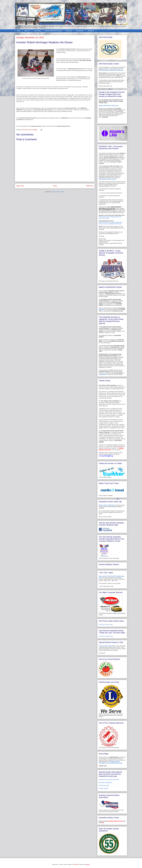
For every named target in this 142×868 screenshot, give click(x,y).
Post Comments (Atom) (58, 192)
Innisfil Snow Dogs (104, 785)
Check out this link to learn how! (109, 106)
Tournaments (80, 31)
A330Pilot (76, 864)
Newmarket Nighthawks (105, 783)
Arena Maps (37, 31)
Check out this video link (106, 646)
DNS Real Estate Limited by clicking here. (111, 70)
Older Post (90, 186)
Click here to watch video (106, 624)
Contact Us (91, 31)
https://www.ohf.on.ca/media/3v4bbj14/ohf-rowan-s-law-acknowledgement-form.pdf (111, 223)
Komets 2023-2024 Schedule (53, 31)
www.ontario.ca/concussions (107, 179)
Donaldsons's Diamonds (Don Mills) (109, 780)
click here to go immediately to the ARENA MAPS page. (111, 762)
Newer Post (20, 186)
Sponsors (69, 31)
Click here (102, 309)
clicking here (103, 374)
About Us (27, 31)
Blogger (88, 864)
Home (19, 31)
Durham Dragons (104, 788)
